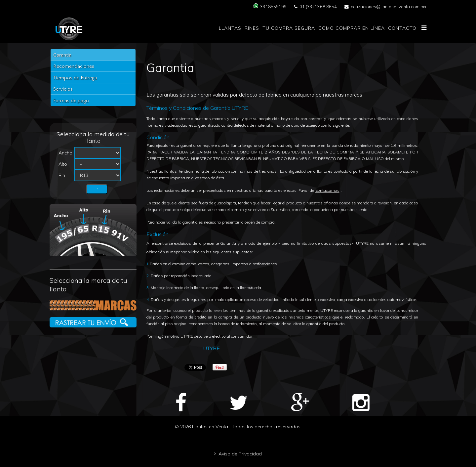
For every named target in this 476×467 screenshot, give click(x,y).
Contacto (402, 28)
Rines (252, 28)
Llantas (230, 28)
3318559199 (273, 7)
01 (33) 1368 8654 (318, 7)
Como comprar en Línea (352, 28)
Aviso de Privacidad (240, 454)
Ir (97, 189)
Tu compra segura (289, 28)
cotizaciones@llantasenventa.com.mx (389, 7)
